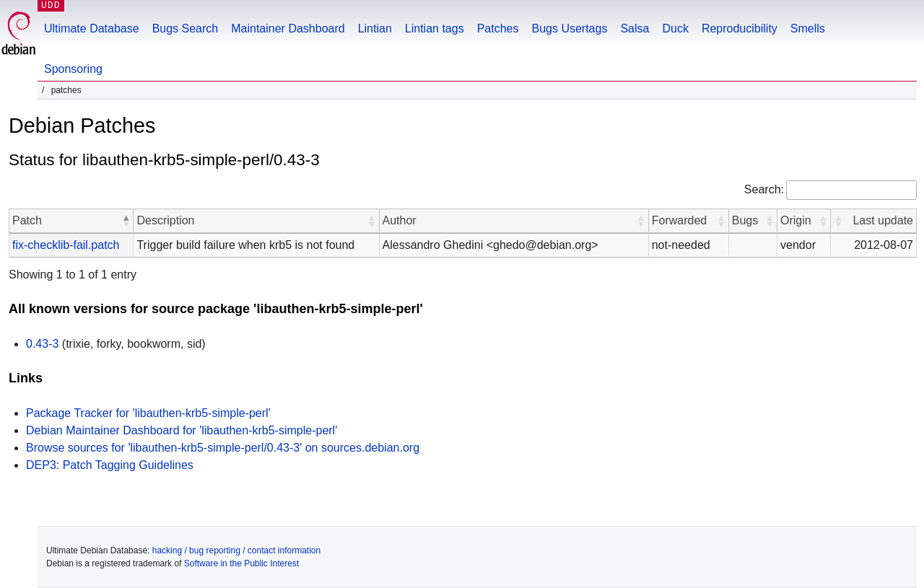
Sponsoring (73, 69)
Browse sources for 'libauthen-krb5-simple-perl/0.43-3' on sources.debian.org (223, 448)
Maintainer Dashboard (288, 28)
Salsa (635, 28)
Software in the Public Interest (241, 563)
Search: (764, 189)
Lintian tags (435, 28)
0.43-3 (42, 344)
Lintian (375, 28)
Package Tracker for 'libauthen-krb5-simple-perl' (148, 413)
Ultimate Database (92, 28)
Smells (808, 28)
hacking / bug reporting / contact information (236, 550)
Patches (498, 28)
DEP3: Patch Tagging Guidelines (110, 465)
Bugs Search (186, 28)
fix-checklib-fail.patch (66, 245)
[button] (126, 221)
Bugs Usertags (569, 28)
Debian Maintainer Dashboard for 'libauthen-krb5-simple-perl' (182, 430)
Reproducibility (740, 28)
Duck (675, 28)
